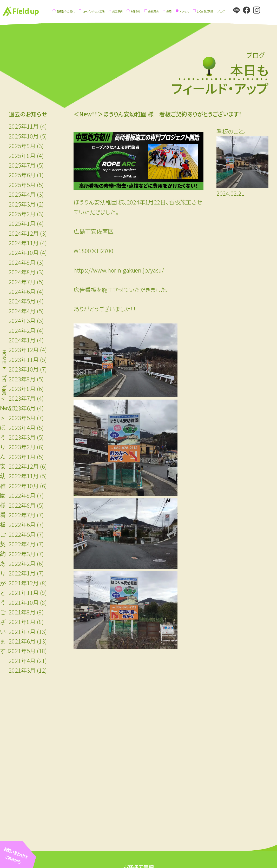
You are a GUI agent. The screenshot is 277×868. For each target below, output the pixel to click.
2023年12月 (24, 349)
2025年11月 (24, 126)
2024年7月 (22, 282)
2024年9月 (22, 262)
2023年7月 (22, 398)
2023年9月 (22, 379)
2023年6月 (22, 408)
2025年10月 (24, 136)
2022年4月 (22, 544)
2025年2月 (22, 214)
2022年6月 (22, 524)
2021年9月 (22, 612)
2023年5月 (22, 418)
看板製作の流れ (65, 11)
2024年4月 (22, 311)
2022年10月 (24, 486)
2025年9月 (22, 145)
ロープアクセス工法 (93, 11)
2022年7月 (22, 515)
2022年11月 (24, 476)
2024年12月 (24, 233)
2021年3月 (22, 670)
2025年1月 (22, 223)
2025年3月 (22, 204)
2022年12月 (24, 466)
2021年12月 (24, 583)
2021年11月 (24, 592)
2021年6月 (22, 641)
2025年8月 (22, 155)
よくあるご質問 (205, 11)
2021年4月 (22, 660)
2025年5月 (22, 184)
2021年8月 (22, 621)
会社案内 (153, 11)
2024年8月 (22, 272)
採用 (169, 11)
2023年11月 (24, 359)
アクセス (184, 11)
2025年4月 (22, 194)
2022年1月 (22, 573)
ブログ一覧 (4, 379)
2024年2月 (22, 330)
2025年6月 (22, 175)
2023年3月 (22, 437)
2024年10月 (24, 252)
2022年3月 (22, 554)
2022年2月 (22, 563)
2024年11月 (24, 243)
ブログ (221, 11)
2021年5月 (22, 651)
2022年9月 (22, 495)
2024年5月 (22, 301)
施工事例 (117, 11)
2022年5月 (22, 534)
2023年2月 (22, 447)
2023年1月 (22, 456)
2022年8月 (22, 505)
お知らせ (135, 11)
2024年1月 (22, 340)
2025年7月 (22, 165)
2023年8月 (22, 388)
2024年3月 (22, 320)
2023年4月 (22, 427)
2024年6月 (22, 291)
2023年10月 (24, 369)
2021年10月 (24, 602)
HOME (4, 357)
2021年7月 (22, 631)
